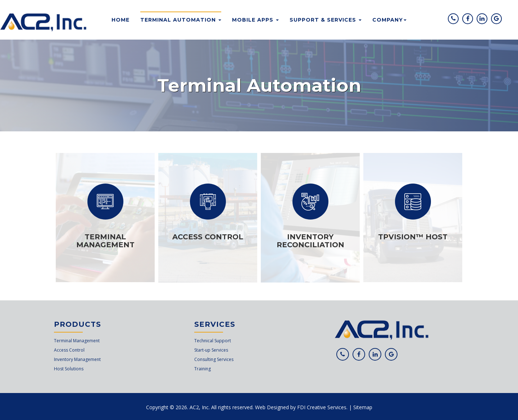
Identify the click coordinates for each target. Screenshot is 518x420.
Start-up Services (211, 350)
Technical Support (213, 341)
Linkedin (483, 23)
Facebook (469, 23)
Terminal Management (105, 241)
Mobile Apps (255, 20)
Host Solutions (69, 369)
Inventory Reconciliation (310, 241)
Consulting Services (214, 359)
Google (498, 23)
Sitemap (363, 407)
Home (121, 20)
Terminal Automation (181, 20)
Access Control (208, 237)
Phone (455, 23)
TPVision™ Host (413, 237)
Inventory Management (77, 359)
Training (203, 369)
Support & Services (326, 20)
